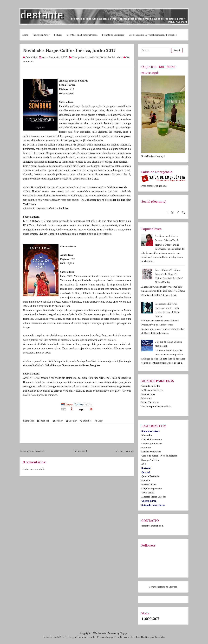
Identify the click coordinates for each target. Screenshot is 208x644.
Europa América (150, 460)
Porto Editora (149, 484)
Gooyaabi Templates (155, 637)
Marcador (147, 435)
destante (102, 633)
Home (25, 35)
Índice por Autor (41, 35)
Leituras (58, 35)
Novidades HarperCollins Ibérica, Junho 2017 (69, 50)
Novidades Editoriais (111, 57)
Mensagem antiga (125, 451)
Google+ (72, 421)
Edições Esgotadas (152, 488)
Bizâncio (146, 447)
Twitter (58, 421)
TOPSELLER (148, 493)
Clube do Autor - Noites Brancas (159, 456)
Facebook (43, 421)
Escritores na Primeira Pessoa (82, 35)
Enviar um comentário (34, 469)
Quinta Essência (150, 476)
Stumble (86, 421)
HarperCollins (92, 57)
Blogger (173, 587)
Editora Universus (151, 452)
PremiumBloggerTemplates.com (113, 637)
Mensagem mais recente (33, 451)
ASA (144, 464)
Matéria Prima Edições (154, 497)
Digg (99, 421)
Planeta (146, 480)
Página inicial (80, 451)
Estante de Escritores (113, 35)
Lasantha (91, 637)
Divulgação (78, 57)
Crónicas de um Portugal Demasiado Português (153, 35)
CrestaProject (60, 637)
